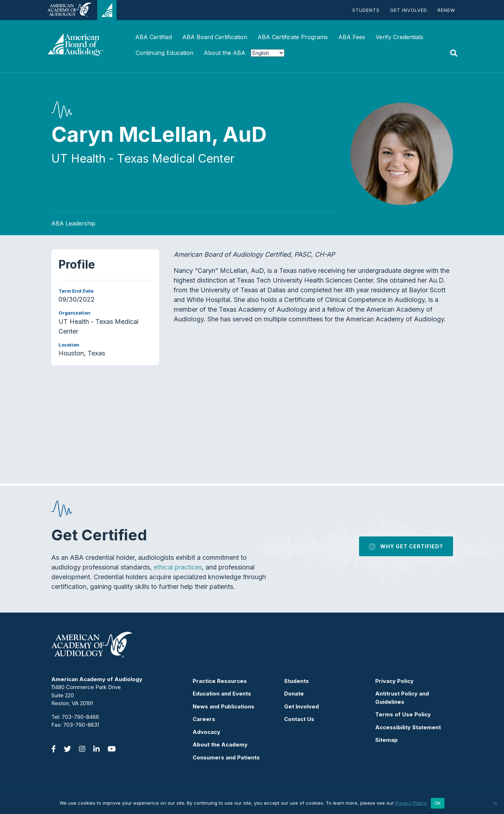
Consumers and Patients (226, 757)
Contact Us (299, 719)
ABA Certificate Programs (293, 37)
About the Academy (220, 745)
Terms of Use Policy (403, 714)
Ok (437, 803)
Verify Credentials (399, 37)
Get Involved (409, 10)
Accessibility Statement (408, 727)
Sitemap (387, 740)
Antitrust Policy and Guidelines (402, 698)
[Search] (454, 53)
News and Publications (223, 706)
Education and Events (222, 694)
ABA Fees (352, 37)
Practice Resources (220, 681)
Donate (294, 694)
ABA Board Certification (215, 37)
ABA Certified (154, 37)
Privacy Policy (394, 681)
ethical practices (178, 567)
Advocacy (206, 732)
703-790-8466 (80, 717)
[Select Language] (268, 53)
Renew (446, 10)
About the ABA (225, 53)
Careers (204, 719)
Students (366, 10)
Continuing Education (164, 53)
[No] (495, 803)
